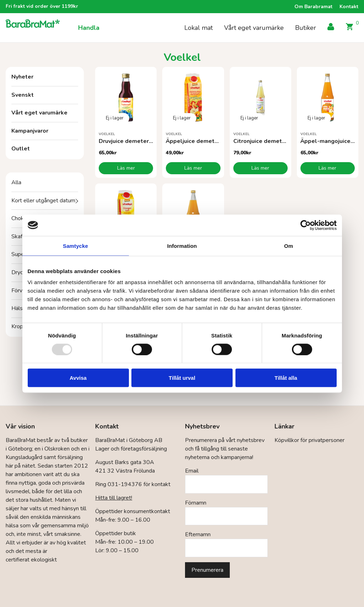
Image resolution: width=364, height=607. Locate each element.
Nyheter (22, 77)
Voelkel (107, 134)
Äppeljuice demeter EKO (199, 141)
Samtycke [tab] (75, 246)
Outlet (21, 149)
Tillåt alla (286, 378)
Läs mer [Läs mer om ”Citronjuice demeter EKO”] (260, 168)
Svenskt (23, 95)
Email (192, 471)
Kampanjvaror (30, 131)
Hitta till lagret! (114, 498)
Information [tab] (182, 246)
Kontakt (349, 7)
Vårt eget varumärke (254, 28)
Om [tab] (289, 246)
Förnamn (196, 503)
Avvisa (78, 378)
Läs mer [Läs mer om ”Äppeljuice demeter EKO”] (193, 168)
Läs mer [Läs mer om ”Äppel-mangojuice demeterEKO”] (327, 168)
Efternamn (198, 534)
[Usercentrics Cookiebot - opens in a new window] (306, 225)
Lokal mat (199, 28)
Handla (89, 28)
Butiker (306, 28)
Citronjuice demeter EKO (267, 141)
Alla (16, 182)
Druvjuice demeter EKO (130, 141)
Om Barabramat (313, 7)
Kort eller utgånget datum (43, 201)
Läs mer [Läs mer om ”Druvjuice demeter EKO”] (126, 168)
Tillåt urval (182, 378)
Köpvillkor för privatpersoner (309, 440)
